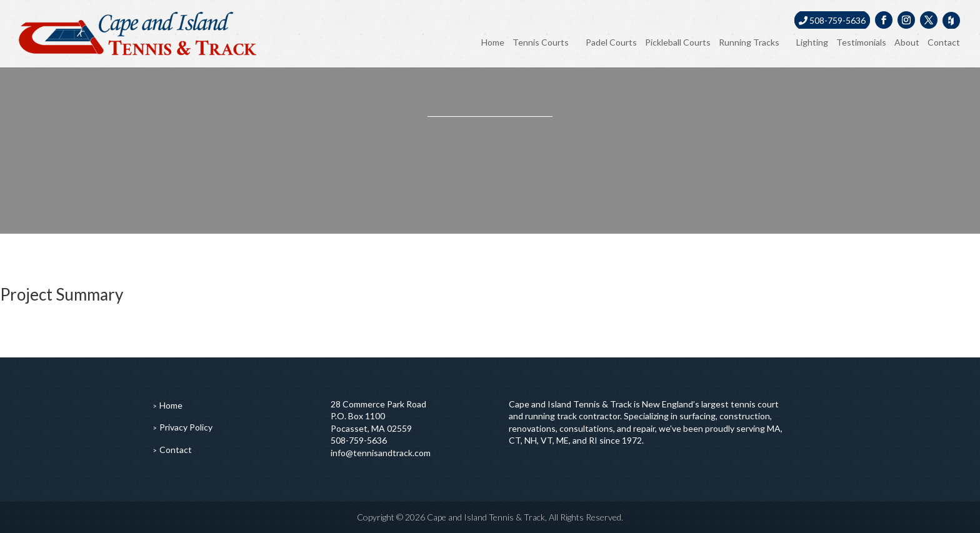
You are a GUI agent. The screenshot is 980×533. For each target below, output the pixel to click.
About (907, 42)
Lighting (812, 42)
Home (493, 42)
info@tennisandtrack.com (381, 453)
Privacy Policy (186, 427)
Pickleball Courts (678, 42)
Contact (944, 42)
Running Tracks (749, 42)
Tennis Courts (541, 42)
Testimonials (861, 42)
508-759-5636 (832, 20)
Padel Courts (611, 42)
